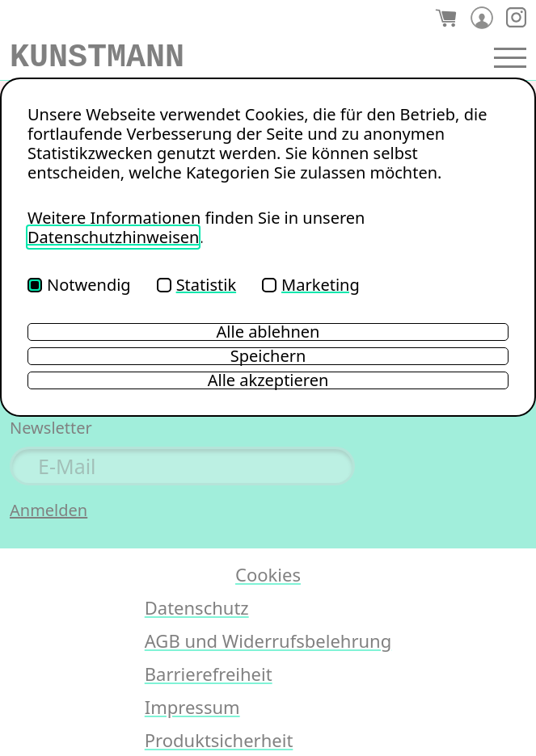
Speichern (268, 356)
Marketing (311, 285)
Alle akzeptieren (268, 380)
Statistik (196, 285)
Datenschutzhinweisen (113, 237)
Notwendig (79, 285)
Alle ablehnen (268, 332)
